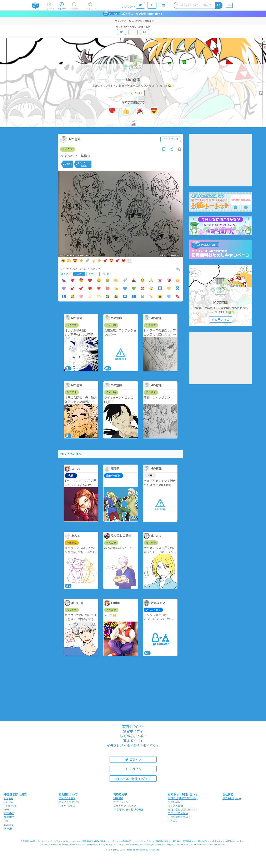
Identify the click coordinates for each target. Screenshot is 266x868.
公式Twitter (175, 802)
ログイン (133, 759)
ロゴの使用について (179, 817)
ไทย (6, 821)
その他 (105, 274)
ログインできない (178, 813)
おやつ (92, 274)
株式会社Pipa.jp (232, 798)
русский (9, 825)
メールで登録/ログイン (133, 778)
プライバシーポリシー (126, 806)
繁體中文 (9, 817)
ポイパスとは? (67, 806)
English (8, 798)
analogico (140, 850)
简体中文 (9, 813)
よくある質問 (175, 806)
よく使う (66, 274)
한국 (7, 810)
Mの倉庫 (133, 80)
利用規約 (118, 798)
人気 (79, 274)
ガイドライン (121, 802)
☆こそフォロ (133, 93)
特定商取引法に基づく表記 (128, 810)
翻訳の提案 (20, 794)
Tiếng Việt (10, 806)
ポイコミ (173, 821)
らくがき (67, 149)
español (9, 802)
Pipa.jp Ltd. (154, 850)
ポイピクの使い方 (69, 802)
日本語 (8, 828)
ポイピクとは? (67, 798)
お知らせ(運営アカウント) (183, 798)
